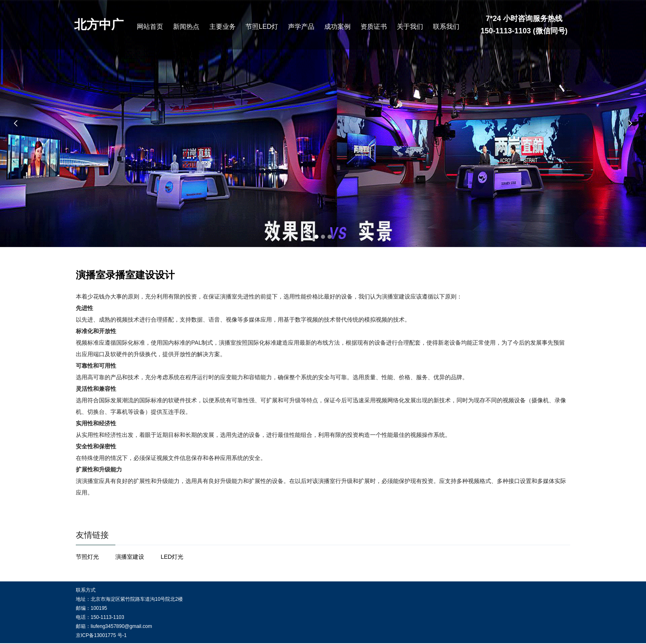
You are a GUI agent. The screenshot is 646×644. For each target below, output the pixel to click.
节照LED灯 (262, 27)
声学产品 (301, 27)
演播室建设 (130, 557)
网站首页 (150, 27)
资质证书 (374, 27)
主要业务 (222, 27)
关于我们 (410, 27)
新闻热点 (186, 27)
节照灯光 (87, 557)
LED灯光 (172, 557)
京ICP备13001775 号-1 (101, 635)
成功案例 (337, 27)
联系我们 (446, 27)
